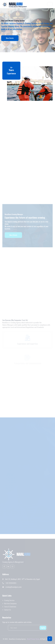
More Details (10, 38)
